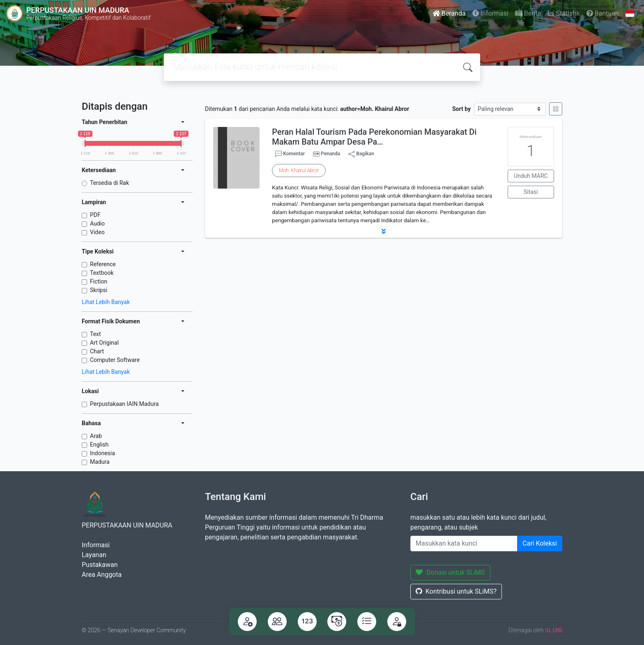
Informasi (490, 13)
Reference (103, 264)
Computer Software (115, 360)
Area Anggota (102, 575)
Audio (97, 223)
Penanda (330, 154)
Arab (96, 436)
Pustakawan (100, 565)
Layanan (94, 555)
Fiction (99, 281)
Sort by (461, 109)
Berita (528, 13)
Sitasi (531, 192)
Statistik (564, 13)
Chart (97, 351)
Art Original (104, 343)
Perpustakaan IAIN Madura (124, 404)
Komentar (290, 154)
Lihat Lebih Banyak (106, 302)
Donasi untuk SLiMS (450, 572)
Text (95, 334)
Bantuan (603, 13)
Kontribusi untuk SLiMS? (456, 591)
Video (97, 232)
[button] (384, 231)
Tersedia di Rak (109, 183)
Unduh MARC (531, 176)
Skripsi (99, 290)
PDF (95, 215)
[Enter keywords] (464, 544)
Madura (100, 462)
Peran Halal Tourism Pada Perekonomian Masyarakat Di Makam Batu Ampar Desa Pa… (374, 137)
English (99, 445)
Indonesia (102, 453)
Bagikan (361, 154)
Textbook (102, 273)
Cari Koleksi (540, 543)
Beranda (449, 13)
